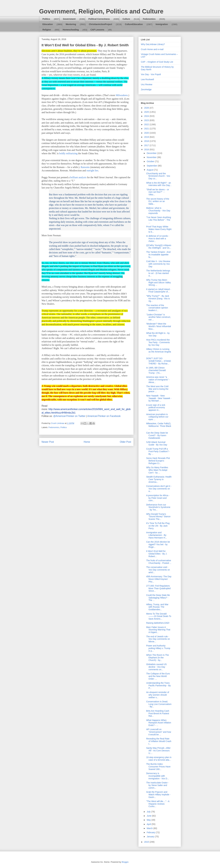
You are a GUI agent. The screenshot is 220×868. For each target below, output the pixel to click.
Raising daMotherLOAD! (158, 623)
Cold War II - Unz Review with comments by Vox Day (158, 264)
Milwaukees (122, 95)
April (149, 824)
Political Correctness (99, 19)
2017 (147, 145)
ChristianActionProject (101, 24)
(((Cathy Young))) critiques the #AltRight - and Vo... (159, 247)
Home (87, 442)
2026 (147, 108)
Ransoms (85, 167)
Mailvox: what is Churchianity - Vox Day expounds (158, 211)
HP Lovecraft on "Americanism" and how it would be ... (159, 732)
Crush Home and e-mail (152, 49)
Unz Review (147, 84)
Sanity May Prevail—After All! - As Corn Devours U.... (158, 751)
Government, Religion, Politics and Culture (101, 11)
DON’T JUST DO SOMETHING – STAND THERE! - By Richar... (159, 361)
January (151, 837)
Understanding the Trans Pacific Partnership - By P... (159, 686)
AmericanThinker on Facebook (104, 416)
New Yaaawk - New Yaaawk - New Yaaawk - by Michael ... (159, 398)
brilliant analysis (78, 177)
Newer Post (48, 442)
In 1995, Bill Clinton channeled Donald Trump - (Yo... (156, 370)
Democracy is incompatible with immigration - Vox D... (158, 776)
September (152, 166)
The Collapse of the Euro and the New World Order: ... (158, 676)
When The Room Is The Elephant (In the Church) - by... (158, 658)
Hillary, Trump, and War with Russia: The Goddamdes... (157, 607)
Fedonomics (149, 19)
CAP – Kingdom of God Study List (157, 62)
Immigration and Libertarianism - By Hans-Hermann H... (157, 535)
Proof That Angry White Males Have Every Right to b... (159, 229)
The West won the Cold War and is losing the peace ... (157, 389)
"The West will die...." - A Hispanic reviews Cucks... (158, 804)
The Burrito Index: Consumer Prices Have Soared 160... (158, 767)
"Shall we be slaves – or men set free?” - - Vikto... (158, 192)
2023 (147, 120)
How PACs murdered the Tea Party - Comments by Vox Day (158, 342)
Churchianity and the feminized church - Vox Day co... (158, 176)
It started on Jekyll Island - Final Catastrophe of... (159, 291)
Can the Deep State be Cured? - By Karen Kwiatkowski (157, 435)
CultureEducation (134, 24)
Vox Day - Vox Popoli (151, 74)
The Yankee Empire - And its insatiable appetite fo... (158, 255)
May (149, 820)
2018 (147, 141)
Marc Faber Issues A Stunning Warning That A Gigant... (158, 630)
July (149, 812)
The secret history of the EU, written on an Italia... (158, 201)
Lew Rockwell (147, 79)
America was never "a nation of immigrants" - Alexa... (158, 380)
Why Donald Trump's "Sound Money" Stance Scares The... (158, 517)
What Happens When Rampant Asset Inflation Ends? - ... (159, 723)
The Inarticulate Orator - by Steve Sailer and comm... (158, 785)
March (150, 828)
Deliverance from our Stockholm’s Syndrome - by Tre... (158, 507)
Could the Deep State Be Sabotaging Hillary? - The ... (158, 598)
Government (69, 19)
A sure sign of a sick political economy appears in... (156, 408)
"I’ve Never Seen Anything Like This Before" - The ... (159, 220)
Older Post (125, 442)
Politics (46, 19)
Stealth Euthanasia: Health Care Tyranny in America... (159, 479)
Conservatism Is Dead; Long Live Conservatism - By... (159, 704)
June (149, 816)
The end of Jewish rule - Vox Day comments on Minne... (158, 639)
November (152, 157)
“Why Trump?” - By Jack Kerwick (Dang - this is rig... (158, 299)
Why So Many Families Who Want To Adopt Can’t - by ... (157, 470)
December (152, 153)
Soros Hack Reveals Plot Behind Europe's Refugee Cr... (158, 461)
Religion (47, 30)
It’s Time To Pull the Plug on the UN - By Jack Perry (158, 526)
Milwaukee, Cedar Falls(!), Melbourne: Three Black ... (159, 426)
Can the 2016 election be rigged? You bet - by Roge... (158, 544)
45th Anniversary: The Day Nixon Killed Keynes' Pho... (159, 579)
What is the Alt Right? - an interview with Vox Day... (159, 184)
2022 (147, 124)
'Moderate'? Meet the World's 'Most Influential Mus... (159, 326)
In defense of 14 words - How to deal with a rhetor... (158, 239)
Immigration (162, 24)
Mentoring (71, 24)
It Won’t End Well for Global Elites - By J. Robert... (157, 554)
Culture (126, 19)
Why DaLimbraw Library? (153, 44)
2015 (147, 842)
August (150, 170)
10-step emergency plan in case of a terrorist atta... (159, 759)
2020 (147, 133)
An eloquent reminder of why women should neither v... (158, 695)
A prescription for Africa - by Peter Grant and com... (158, 498)
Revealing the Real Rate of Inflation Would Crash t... (159, 741)
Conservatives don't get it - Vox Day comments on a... (159, 489)
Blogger (125, 862)
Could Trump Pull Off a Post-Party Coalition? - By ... (158, 451)
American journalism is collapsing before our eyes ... (157, 417)
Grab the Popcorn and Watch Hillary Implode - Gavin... (158, 795)
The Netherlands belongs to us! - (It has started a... (158, 273)
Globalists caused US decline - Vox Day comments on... (156, 667)
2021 (147, 129)
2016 (147, 150)
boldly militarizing (68, 153)
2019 (147, 137)
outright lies (92, 170)
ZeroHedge (146, 89)
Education (48, 24)
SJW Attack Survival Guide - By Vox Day (157, 443)
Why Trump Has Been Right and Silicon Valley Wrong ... (159, 283)
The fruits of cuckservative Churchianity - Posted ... (159, 562)
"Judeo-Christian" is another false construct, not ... (159, 317)
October (151, 161)
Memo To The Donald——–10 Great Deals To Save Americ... (159, 616)
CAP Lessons (97, 30)
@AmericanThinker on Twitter (69, 416)
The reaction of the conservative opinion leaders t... (157, 308)
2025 (147, 112)
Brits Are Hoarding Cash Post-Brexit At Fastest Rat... (158, 713)
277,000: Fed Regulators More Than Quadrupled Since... (158, 588)
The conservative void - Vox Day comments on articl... (158, 570)
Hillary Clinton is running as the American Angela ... (159, 352)
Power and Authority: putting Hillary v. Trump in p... (158, 648)
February (151, 832)
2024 (147, 116)
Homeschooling (71, 30)
